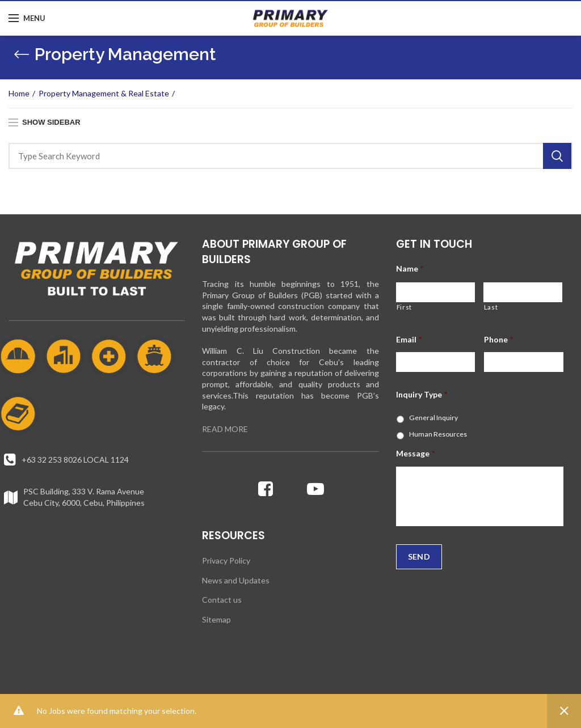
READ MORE (225, 429)
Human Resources (438, 434)
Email (409, 339)
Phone (498, 339)
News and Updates (236, 580)
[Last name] (523, 292)
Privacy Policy (226, 560)
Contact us (222, 600)
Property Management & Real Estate (104, 93)
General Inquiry (433, 418)
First (404, 307)
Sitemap (216, 619)
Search (557, 156)
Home (19, 93)
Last (491, 307)
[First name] (435, 292)
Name (410, 268)
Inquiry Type (422, 394)
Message (415, 453)
